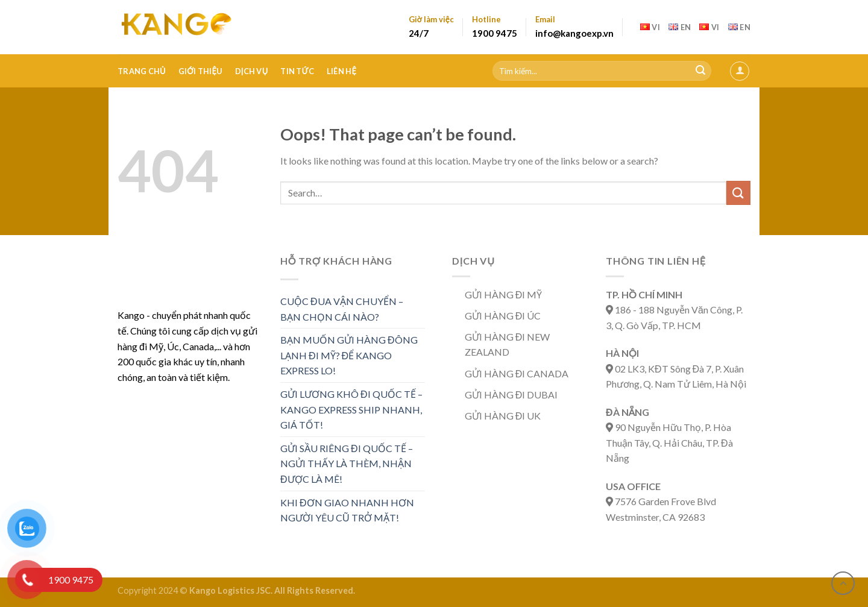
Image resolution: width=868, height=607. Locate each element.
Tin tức (297, 71)
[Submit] (700, 71)
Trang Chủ (142, 71)
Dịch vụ (252, 71)
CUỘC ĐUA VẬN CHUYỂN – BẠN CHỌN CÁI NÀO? (342, 309)
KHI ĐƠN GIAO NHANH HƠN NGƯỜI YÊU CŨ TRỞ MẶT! (347, 510)
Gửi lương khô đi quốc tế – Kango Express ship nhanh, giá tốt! (351, 409)
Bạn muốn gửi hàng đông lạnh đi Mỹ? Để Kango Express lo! (349, 355)
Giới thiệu (200, 71)
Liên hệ (341, 71)
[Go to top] (843, 583)
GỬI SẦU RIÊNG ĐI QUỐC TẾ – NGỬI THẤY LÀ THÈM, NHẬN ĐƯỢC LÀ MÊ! (347, 464)
